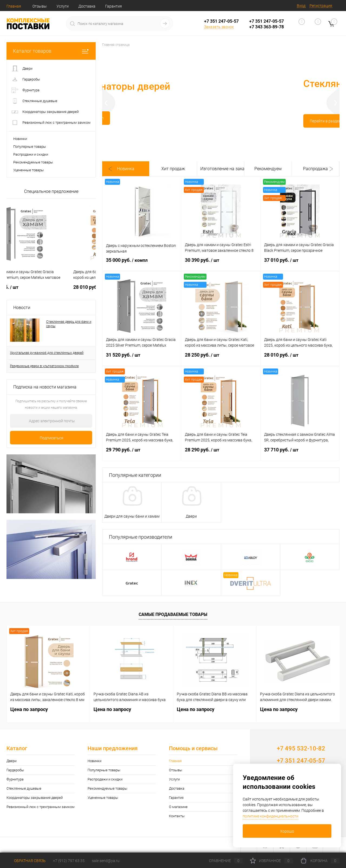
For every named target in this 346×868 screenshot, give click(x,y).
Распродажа (315, 169)
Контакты (177, 816)
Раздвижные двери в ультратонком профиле (44, 366)
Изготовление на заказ (221, 169)
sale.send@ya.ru (106, 861)
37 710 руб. (300, 453)
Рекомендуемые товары (33, 162)
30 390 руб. (221, 263)
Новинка (126, 169)
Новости (22, 308)
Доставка (87, 6)
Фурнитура (15, 779)
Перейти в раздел (149, 123)
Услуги (63, 6)
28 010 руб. (300, 358)
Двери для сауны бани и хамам (132, 516)
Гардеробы (15, 770)
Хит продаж (173, 169)
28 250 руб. (221, 358)
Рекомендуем (268, 169)
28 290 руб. (221, 453)
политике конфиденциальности (271, 816)
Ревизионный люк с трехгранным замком (41, 807)
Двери (191, 516)
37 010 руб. (300, 263)
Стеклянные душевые (24, 788)
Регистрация (321, 6)
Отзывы (40, 6)
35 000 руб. (142, 263)
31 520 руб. (142, 358)
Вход (301, 6)
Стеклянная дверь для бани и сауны (69, 324)
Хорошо (287, 831)
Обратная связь (26, 861)
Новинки (20, 139)
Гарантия (114, 6)
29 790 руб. (142, 453)
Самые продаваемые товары (173, 614)
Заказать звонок (219, 27)
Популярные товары (30, 147)
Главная (14, 6)
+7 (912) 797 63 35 (69, 861)
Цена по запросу (32, 287)
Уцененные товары (29, 170)
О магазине (178, 807)
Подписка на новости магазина (45, 387)
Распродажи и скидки (31, 154)
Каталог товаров (51, 51)
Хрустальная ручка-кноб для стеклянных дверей (47, 353)
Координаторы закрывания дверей (35, 798)
